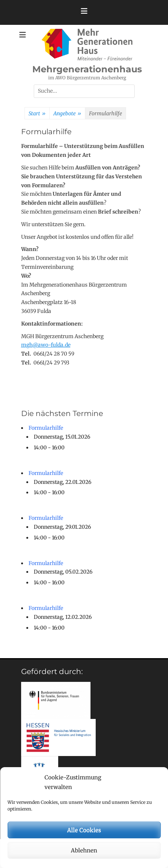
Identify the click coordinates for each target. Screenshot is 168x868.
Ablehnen (84, 850)
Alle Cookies (84, 830)
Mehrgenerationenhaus (87, 69)
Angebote (67, 114)
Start (37, 114)
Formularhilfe (46, 428)
